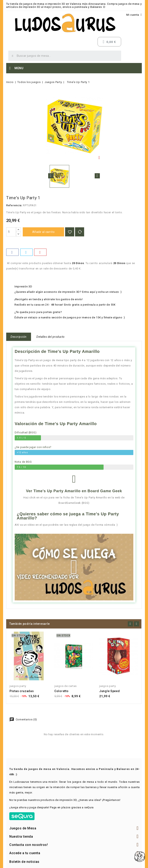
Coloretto (61, 691)
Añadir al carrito (44, 232)
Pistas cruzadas (22, 691)
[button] (74, 567)
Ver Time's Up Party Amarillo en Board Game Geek (74, 491)
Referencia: (14, 205)
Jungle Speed (109, 691)
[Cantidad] (11, 232)
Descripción (19, 337)
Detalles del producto (51, 337)
